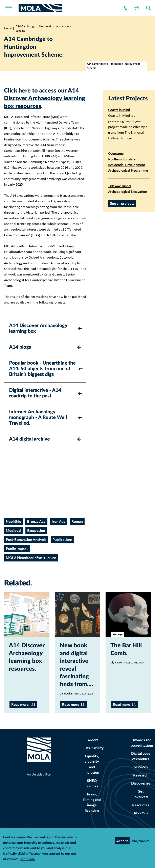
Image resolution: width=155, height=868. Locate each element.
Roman (77, 521)
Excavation (36, 531)
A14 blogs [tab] (20, 347)
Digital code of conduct (141, 756)
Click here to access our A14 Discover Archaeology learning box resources (45, 99)
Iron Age (59, 521)
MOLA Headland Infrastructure (31, 558)
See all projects (122, 203)
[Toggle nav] (11, 8)
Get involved (141, 794)
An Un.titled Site (39, 775)
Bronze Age (36, 521)
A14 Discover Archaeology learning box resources (27, 657)
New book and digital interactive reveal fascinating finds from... (76, 665)
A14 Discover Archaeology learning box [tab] (38, 328)
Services (141, 767)
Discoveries (141, 783)
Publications (62, 540)
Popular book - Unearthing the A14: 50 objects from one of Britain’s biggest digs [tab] (42, 369)
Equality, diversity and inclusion (92, 764)
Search (148, 8)
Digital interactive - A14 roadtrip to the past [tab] (35, 393)
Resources (141, 805)
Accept (122, 841)
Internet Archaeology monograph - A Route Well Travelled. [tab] (38, 418)
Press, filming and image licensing (92, 802)
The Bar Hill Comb (126, 649)
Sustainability (93, 748)
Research (141, 775)
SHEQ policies (92, 783)
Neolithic (13, 521)
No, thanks (141, 841)
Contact (125, 8)
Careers (92, 740)
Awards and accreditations (142, 743)
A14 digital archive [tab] (29, 439)
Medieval (14, 531)
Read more (20, 704)
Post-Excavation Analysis (26, 540)
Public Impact (17, 549)
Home (8, 28)
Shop (136, 8)
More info (28, 859)
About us (141, 813)
